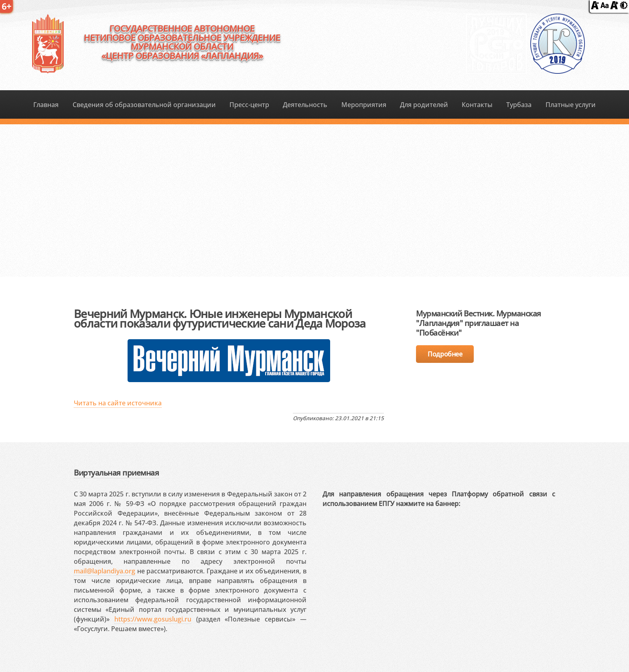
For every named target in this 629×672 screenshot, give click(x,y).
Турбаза (519, 105)
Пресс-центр (249, 105)
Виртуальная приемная (116, 473)
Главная (46, 105)
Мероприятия (364, 105)
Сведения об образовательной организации (144, 105)
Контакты (477, 105)
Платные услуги (571, 105)
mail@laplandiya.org (104, 571)
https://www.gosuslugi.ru (153, 619)
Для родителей (424, 105)
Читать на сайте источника (118, 403)
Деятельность (305, 105)
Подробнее (445, 354)
